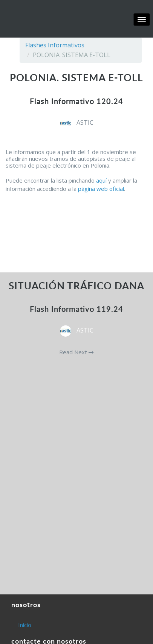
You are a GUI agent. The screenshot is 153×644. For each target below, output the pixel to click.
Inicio (25, 625)
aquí (101, 180)
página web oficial (101, 189)
